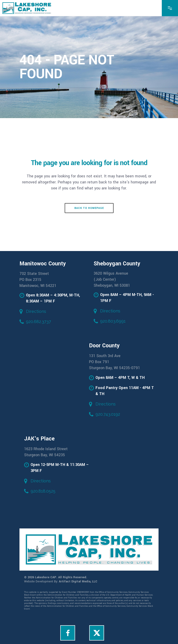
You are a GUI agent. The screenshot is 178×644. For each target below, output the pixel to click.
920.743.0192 (108, 414)
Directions (36, 311)
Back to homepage (89, 208)
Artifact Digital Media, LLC (78, 581)
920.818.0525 (43, 491)
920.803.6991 (113, 321)
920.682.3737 (38, 322)
